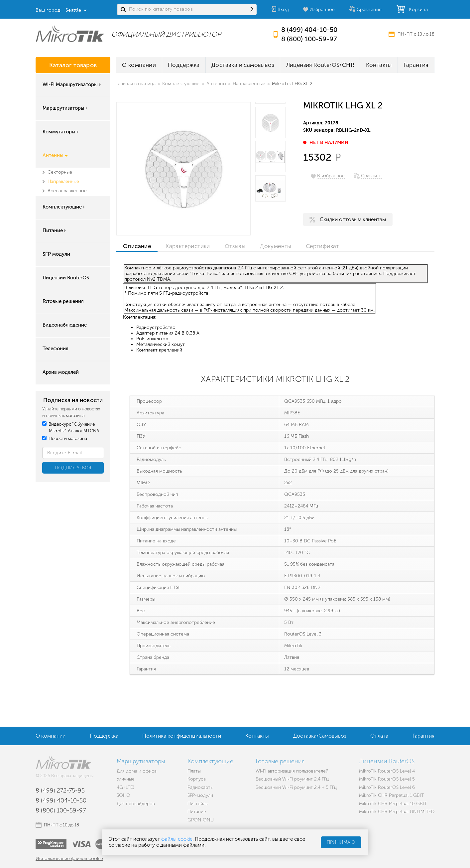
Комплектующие (64, 207)
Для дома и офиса (137, 771)
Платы (194, 771)
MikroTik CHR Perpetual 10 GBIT (393, 804)
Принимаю (341, 842)
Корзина (417, 9)
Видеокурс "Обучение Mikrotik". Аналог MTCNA (71, 428)
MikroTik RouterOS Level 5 (387, 779)
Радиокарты (200, 787)
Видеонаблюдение (65, 325)
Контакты (379, 65)
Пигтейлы (198, 804)
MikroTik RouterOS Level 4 (387, 771)
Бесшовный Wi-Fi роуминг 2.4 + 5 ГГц (296, 787)
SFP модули (56, 254)
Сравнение (369, 9)
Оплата (379, 736)
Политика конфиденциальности (182, 736)
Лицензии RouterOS (66, 278)
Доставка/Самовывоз (320, 736)
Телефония (56, 349)
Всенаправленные (67, 191)
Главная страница (136, 84)
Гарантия (416, 65)
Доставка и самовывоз (243, 65)
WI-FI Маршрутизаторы (72, 84)
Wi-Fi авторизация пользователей (292, 771)
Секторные (60, 172)
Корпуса (197, 779)
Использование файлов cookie (69, 859)
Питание (55, 230)
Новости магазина (65, 438)
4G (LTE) (125, 787)
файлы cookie (177, 839)
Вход (283, 9)
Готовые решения (63, 301)
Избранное (322, 9)
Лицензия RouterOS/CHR (320, 65)
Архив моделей (61, 372)
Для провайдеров (136, 804)
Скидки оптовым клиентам (353, 219)
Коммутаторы (61, 132)
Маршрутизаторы (66, 108)
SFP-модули (200, 795)
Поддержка (184, 65)
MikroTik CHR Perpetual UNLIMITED (397, 812)
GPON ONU (201, 820)
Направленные (63, 181)
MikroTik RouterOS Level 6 (387, 787)
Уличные (126, 779)
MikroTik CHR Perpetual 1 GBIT (391, 795)
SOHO (123, 795)
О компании (139, 65)
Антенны (55, 155)
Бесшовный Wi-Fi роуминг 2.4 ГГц (292, 779)
